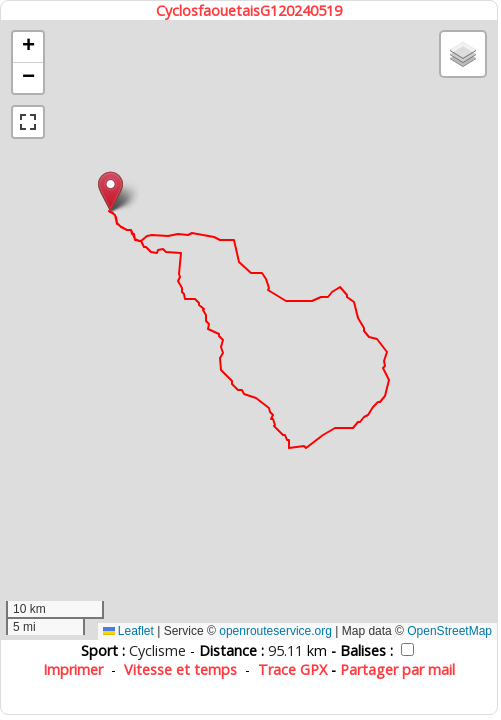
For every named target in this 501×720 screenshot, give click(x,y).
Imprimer (73, 669)
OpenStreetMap (449, 631)
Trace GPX (292, 669)
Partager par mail (397, 669)
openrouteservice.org (275, 631)
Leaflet (128, 631)
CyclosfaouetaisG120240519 (249, 10)
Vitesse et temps (180, 669)
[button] (110, 191)
